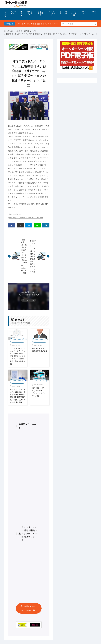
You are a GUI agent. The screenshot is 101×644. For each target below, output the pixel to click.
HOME (5, 14)
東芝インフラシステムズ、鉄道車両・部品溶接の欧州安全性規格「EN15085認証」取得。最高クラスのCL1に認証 (18, 396)
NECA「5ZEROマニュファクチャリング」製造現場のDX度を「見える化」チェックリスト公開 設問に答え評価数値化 (18, 356)
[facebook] (12, 225)
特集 (66, 12)
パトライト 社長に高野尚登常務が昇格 (40, 350)
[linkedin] (46, 225)
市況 (60, 12)
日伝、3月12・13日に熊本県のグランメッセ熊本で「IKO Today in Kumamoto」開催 (24, 256)
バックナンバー (84, 13)
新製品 (21, 13)
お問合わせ (94, 12)
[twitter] (20, 225)
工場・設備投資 (40, 13)
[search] (95, 24)
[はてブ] (29, 225)
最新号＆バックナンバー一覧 (28, 608)
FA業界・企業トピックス (26, 31)
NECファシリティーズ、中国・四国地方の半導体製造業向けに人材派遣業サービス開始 (33, 256)
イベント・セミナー (39, 381)
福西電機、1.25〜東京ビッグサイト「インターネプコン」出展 (39, 392)
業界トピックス (30, 13)
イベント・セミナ (52, 13)
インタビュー (13, 12)
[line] (37, 225)
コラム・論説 (74, 13)
